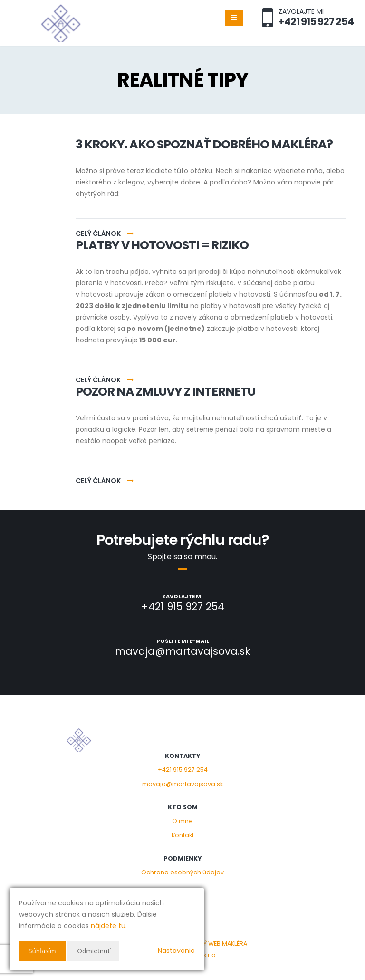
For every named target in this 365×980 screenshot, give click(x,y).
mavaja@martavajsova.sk (182, 784)
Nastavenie (176, 951)
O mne (182, 821)
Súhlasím (43, 951)
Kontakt (183, 835)
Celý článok (105, 233)
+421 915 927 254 (183, 770)
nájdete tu (108, 926)
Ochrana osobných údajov (182, 872)
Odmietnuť (95, 951)
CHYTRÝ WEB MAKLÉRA (216, 944)
